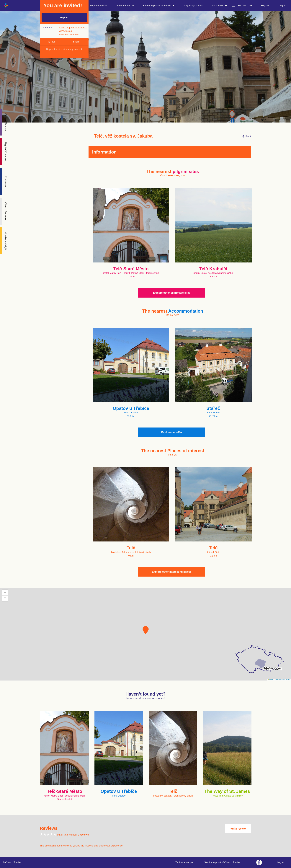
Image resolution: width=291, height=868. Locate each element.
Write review (238, 829)
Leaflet (271, 679)
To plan (64, 18)
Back (247, 136)
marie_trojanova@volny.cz (73, 28)
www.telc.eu (65, 31)
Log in (282, 5)
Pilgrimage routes (193, 5)
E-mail (52, 42)
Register (265, 5)
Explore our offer (172, 432)
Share (76, 42)
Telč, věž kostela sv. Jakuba (123, 136)
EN (239, 5)
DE (251, 5)
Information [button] (220, 5)
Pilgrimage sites (99, 5)
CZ (233, 5)
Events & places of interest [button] (159, 5)
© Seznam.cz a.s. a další (282, 679)
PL (245, 5)
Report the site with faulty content (64, 49)
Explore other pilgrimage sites (172, 293)
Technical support (185, 862)
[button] (146, 630)
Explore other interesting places (172, 572)
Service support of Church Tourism (223, 862)
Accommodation (125, 5)
